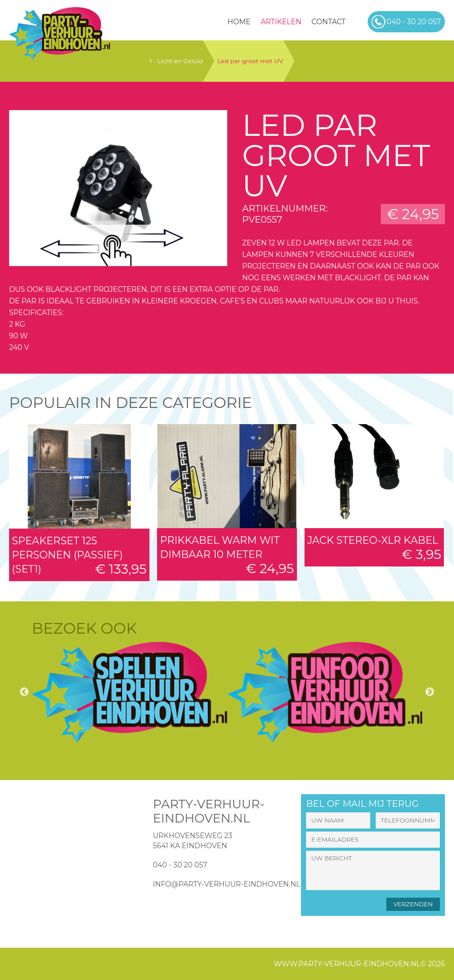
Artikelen (281, 22)
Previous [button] (24, 692)
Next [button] (430, 692)
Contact (329, 22)
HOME (239, 22)
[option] (130, 692)
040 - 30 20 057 (180, 865)
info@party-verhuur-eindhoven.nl (227, 884)
